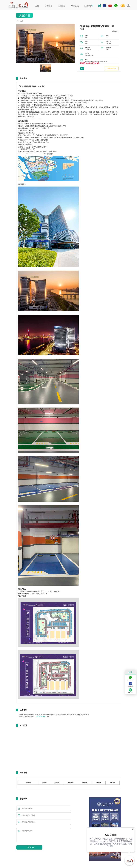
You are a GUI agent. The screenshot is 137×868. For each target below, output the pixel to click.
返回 (20, 21)
